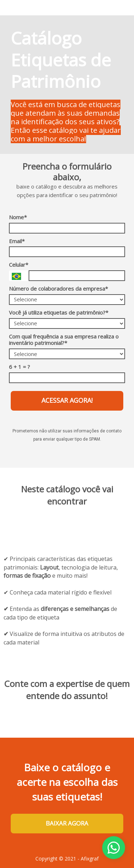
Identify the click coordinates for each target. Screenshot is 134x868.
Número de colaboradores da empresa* (58, 289)
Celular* (19, 265)
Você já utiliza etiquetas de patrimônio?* (59, 313)
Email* (17, 241)
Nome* (18, 217)
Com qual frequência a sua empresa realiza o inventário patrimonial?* (64, 340)
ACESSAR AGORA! (67, 400)
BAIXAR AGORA (67, 823)
